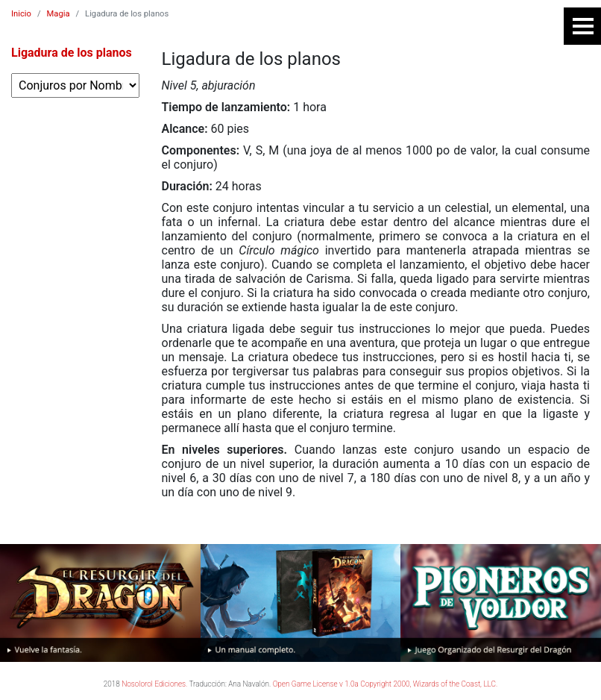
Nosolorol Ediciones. (154, 684)
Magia (59, 14)
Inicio (21, 14)
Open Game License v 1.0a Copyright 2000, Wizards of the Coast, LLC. (386, 684)
